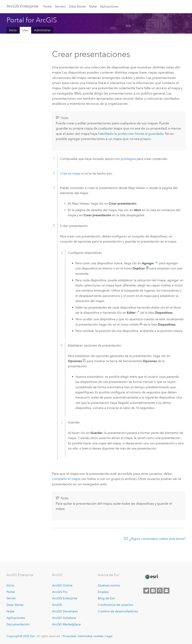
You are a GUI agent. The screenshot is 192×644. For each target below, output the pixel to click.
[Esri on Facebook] (153, 591)
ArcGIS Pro (60, 592)
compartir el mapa (66, 479)
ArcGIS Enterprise (22, 6)
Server (11, 598)
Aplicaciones (109, 6)
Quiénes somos (109, 585)
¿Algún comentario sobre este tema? (157, 539)
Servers (60, 6)
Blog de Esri (106, 598)
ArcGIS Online (62, 585)
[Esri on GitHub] (160, 591)
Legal (109, 636)
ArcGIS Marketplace (66, 624)
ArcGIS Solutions (64, 618)
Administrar (42, 30)
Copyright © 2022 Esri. (21, 636)
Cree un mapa (70, 173)
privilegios (128, 159)
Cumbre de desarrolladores (118, 611)
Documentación (18, 624)
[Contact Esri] (166, 591)
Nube (93, 6)
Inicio (13, 30)
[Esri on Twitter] (146, 591)
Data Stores (77, 6)
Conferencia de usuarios (115, 605)
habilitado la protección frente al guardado (131, 134)
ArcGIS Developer (65, 611)
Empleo (103, 592)
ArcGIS (57, 605)
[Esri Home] (151, 577)
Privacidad (69, 636)
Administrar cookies (91, 636)
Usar (25, 30)
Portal (48, 6)
